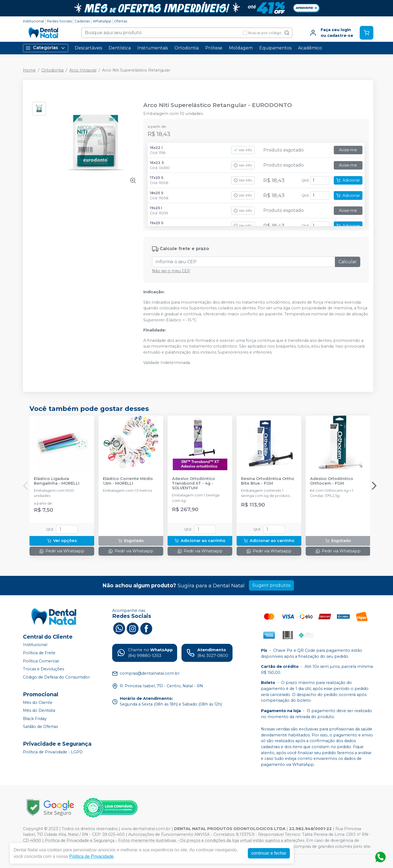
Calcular (348, 262)
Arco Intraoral (83, 70)
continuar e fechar (269, 853)
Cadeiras (82, 21)
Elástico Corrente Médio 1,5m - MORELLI (128, 481)
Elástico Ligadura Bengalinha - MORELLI (57, 481)
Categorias (46, 48)
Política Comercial (41, 661)
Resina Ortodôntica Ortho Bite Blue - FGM (268, 481)
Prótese (214, 48)
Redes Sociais (59, 21)
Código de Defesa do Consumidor (56, 677)
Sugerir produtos (271, 585)
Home (29, 70)
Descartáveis (88, 48)
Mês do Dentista (39, 710)
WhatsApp (102, 21)
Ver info (243, 150)
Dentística (120, 48)
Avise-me (348, 150)
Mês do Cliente (38, 703)
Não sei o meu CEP (171, 271)
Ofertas (121, 21)
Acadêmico (310, 48)
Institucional (33, 21)
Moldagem (241, 48)
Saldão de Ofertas (40, 727)
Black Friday (35, 719)
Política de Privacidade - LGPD (53, 752)
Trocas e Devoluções (44, 669)
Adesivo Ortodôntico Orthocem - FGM (332, 481)
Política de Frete (39, 653)
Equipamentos (275, 48)
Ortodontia (187, 48)
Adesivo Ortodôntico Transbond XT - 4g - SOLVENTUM (193, 484)
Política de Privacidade (92, 856)
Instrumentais (153, 48)
